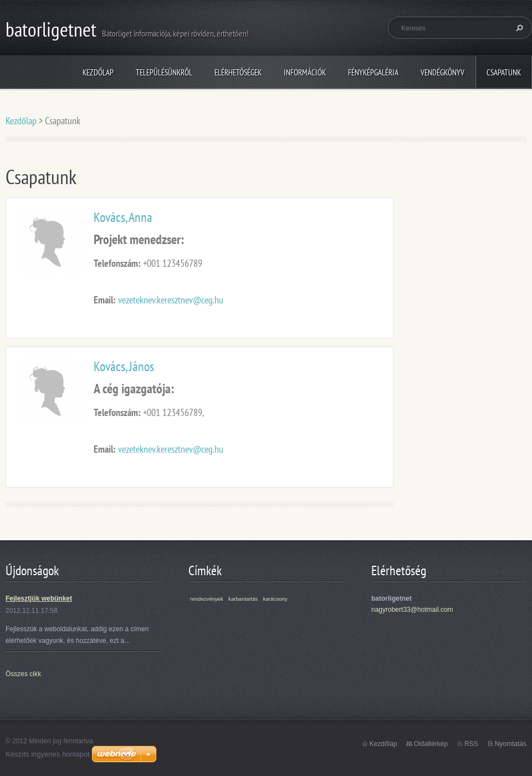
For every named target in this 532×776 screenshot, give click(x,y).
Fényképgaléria (373, 72)
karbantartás (243, 599)
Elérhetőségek (238, 72)
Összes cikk (23, 674)
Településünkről (164, 72)
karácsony (275, 599)
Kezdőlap (98, 72)
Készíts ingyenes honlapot (48, 754)
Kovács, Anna (123, 217)
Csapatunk (504, 72)
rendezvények (207, 599)
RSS (471, 744)
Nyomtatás (511, 744)
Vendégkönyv (443, 72)
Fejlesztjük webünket (39, 599)
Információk (305, 72)
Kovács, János (124, 366)
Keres (518, 28)
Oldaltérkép (431, 744)
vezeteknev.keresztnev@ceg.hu (171, 300)
